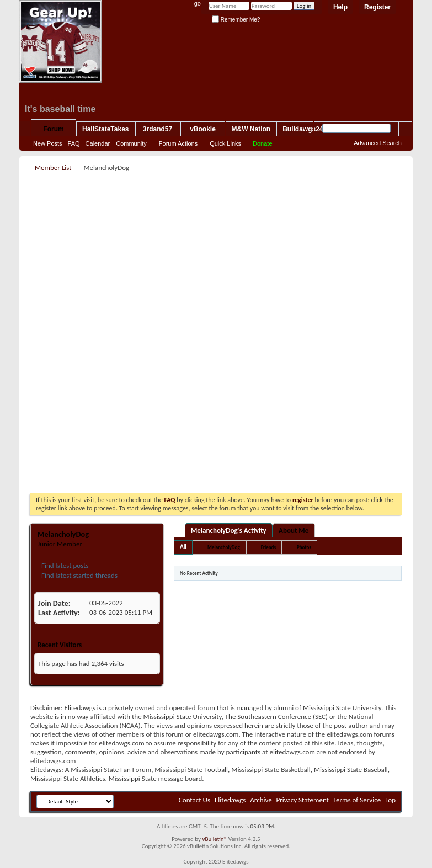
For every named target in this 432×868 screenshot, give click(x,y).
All (183, 547)
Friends (268, 547)
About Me (294, 531)
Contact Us (194, 800)
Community (131, 143)
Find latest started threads (79, 575)
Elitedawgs (230, 800)
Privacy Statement (303, 800)
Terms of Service (357, 800)
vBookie (203, 129)
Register (377, 7)
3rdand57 (158, 129)
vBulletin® (214, 839)
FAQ (74, 143)
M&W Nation (251, 129)
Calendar (98, 143)
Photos (304, 547)
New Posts (48, 143)
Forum (53, 129)
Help (340, 7)
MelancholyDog (224, 547)
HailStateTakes (106, 129)
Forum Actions (178, 143)
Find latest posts (64, 565)
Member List (53, 167)
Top (390, 800)
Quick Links (225, 143)
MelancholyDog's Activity (229, 531)
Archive (261, 800)
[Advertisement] (227, 252)
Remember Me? (236, 20)
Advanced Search (378, 143)
